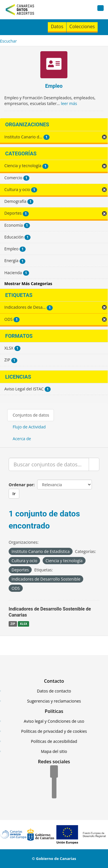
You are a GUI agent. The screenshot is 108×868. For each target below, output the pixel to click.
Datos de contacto (54, 691)
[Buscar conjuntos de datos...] (49, 464)
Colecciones (82, 26)
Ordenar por (21, 485)
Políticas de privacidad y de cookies (54, 731)
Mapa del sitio (54, 751)
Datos (57, 26)
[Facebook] (54, 772)
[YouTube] (54, 793)
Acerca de (22, 439)
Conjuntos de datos (31, 415)
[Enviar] (94, 464)
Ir (14, 494)
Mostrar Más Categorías (28, 284)
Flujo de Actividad (29, 427)
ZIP (13, 624)
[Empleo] (54, 65)
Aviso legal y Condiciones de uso (54, 721)
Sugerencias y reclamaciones (54, 701)
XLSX (24, 624)
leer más (69, 103)
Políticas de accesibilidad (54, 741)
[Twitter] (54, 782)
